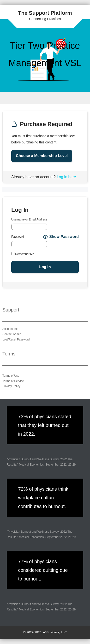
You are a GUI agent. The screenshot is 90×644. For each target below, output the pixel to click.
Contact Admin (12, 334)
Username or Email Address (29, 219)
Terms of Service (13, 381)
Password (18, 237)
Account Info (10, 329)
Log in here (66, 177)
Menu (45, 98)
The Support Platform (45, 13)
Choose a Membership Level (42, 156)
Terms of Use (11, 376)
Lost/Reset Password (16, 340)
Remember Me (23, 254)
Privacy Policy (11, 386)
